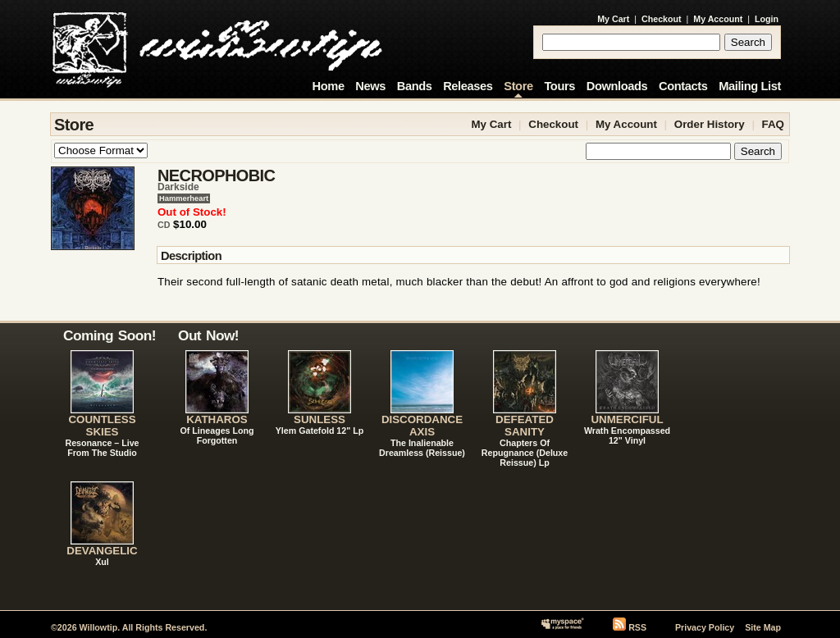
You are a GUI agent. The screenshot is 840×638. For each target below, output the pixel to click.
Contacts (683, 86)
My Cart (613, 19)
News (370, 86)
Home (329, 86)
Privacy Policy (705, 627)
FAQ (773, 124)
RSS (637, 627)
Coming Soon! (110, 335)
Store (518, 86)
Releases (468, 86)
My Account (718, 19)
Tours (559, 86)
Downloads (617, 86)
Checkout (662, 19)
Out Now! (208, 335)
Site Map (763, 627)
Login (767, 19)
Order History (710, 124)
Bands (415, 86)
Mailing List (750, 86)
